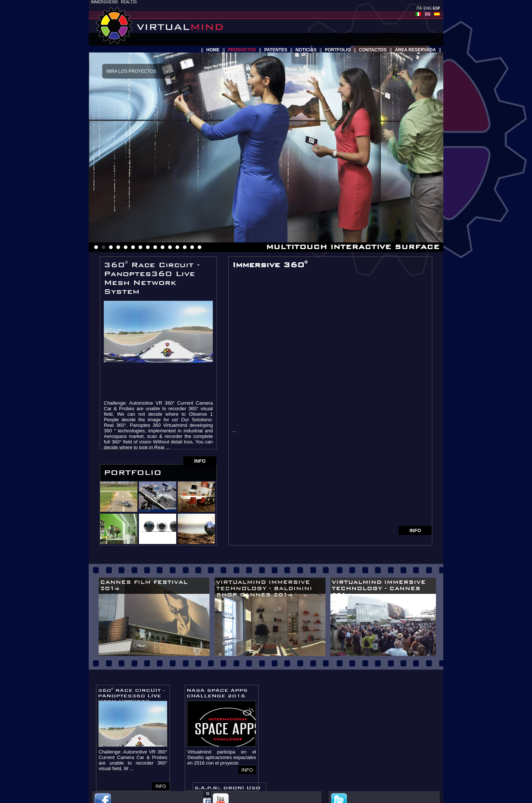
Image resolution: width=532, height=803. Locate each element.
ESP (436, 8)
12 (177, 247)
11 (170, 247)
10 (163, 247)
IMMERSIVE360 (104, 2)
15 (199, 247)
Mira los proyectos (131, 71)
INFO (200, 461)
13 (185, 247)
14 (192, 247)
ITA (419, 8)
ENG (428, 8)
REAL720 (129, 2)
